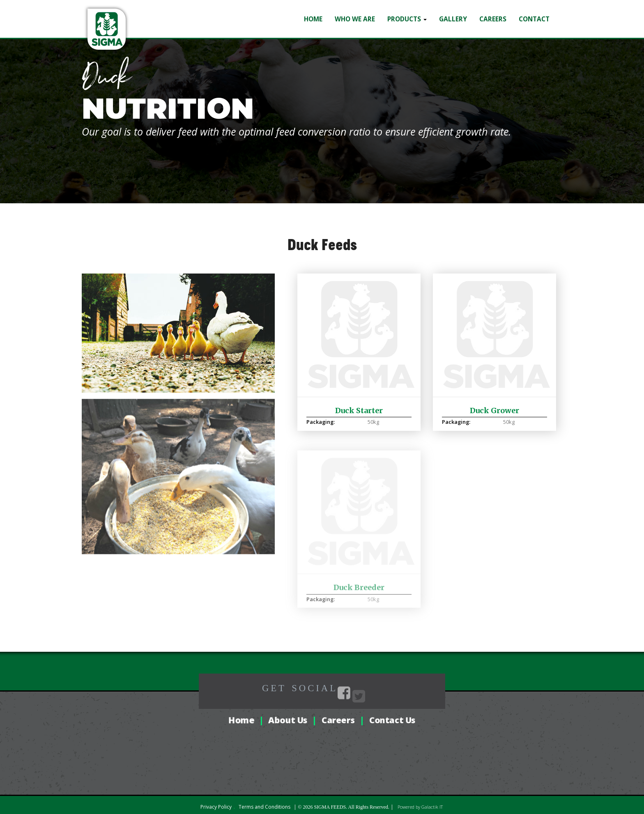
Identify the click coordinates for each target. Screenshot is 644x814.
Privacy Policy (216, 806)
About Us (288, 719)
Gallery (453, 13)
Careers (493, 13)
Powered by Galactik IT (420, 806)
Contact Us (392, 719)
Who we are (355, 13)
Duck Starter (359, 405)
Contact (534, 13)
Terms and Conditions (264, 806)
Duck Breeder (359, 589)
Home (313, 13)
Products (407, 13)
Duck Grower (494, 405)
